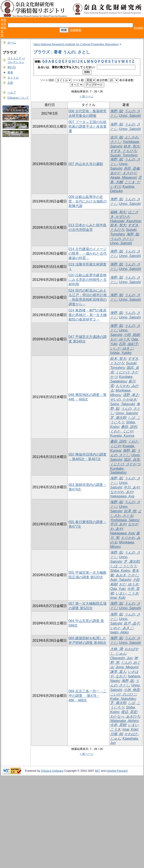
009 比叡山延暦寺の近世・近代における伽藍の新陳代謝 (88, 201)
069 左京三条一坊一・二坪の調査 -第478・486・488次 (88, 696)
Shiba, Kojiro (120, 571)
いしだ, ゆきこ (122, 348)
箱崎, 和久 (118, 212)
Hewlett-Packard (117, 771)
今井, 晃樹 (118, 725)
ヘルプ (12, 92)
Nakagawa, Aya (122, 496)
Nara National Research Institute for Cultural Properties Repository (76, 44)
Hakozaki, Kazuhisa (125, 221)
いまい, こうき (127, 593)
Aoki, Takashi (120, 580)
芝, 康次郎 (118, 418)
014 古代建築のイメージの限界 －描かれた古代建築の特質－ (88, 253)
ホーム (12, 43)
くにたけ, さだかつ (125, 464)
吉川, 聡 (116, 137)
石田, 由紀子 (128, 344)
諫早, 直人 (118, 672)
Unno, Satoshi (130, 116)
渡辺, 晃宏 (129, 712)
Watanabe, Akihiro (124, 721)
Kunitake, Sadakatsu (118, 470)
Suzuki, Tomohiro (124, 155)
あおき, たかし (127, 575)
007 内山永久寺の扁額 (86, 164)
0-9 (45, 61)
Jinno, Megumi (127, 667)
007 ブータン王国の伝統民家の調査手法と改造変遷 (88, 126)
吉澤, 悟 (130, 511)
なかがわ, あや (122, 492)
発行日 (12, 67)
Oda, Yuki (118, 589)
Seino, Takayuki (122, 404)
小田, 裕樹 (132, 335)
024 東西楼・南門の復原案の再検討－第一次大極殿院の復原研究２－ (88, 315)
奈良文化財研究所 (3, 28)
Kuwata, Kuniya (122, 436)
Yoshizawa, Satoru (125, 520)
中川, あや (132, 487)
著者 (10, 72)
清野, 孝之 (131, 395)
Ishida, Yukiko (121, 353)
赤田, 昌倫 (132, 168)
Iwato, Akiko (119, 632)
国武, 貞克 (132, 460)
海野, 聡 (116, 111)
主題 (10, 83)
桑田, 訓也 (129, 427)
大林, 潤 (116, 649)
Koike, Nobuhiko (123, 699)
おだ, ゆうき (120, 339)
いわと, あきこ (122, 628)
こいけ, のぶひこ (123, 694)
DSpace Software (52, 771)
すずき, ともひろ (123, 151)
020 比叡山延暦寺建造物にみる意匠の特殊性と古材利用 (88, 280)
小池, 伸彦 (132, 690)
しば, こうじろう (123, 566)
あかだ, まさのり (123, 173)
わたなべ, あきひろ (125, 716)
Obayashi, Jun (121, 658)
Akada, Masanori (123, 178)
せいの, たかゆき (123, 399)
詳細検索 (76, 30)
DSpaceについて (18, 98)
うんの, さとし (122, 239)
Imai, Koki (118, 598)
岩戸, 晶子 (132, 623)
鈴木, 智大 (132, 146)
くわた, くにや (122, 431)
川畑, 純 (116, 734)
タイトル (13, 78)
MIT (97, 771)
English (139, 28)
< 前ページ (87, 96)
